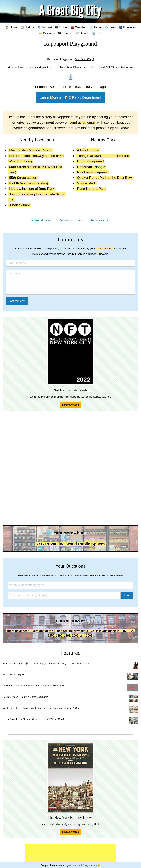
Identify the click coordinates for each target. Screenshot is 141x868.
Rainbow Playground (93, 172)
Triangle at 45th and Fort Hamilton (103, 156)
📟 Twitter (61, 27)
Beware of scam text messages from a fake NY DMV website (34, 686)
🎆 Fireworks (127, 27)
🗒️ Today (95, 27)
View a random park (70, 220)
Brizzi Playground (90, 161)
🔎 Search (82, 33)
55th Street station (23, 178)
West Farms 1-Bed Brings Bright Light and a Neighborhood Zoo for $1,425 (41, 708)
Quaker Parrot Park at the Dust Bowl (105, 178)
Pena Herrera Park (91, 189)
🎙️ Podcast (45, 27)
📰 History (27, 27)
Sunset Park (86, 183)
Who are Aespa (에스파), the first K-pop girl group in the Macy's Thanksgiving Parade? (47, 663)
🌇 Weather (79, 27)
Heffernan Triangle (91, 167)
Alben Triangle (88, 150)
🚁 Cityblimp (47, 33)
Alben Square (20, 205)
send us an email (82, 122)
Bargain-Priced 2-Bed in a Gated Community (26, 697)
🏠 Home (11, 27)
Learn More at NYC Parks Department (70, 97)
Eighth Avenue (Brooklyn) (29, 183)
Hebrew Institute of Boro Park (32, 189)
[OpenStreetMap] (84, 59)
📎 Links (110, 27)
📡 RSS (97, 33)
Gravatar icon (104, 249)
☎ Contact (65, 33)
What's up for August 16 (15, 674)
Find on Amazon (71, 405)
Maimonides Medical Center (31, 150)
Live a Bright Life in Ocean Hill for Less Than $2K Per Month (34, 719)
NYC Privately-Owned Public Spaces (71, 544)
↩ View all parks (41, 220)
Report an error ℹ (100, 220)
